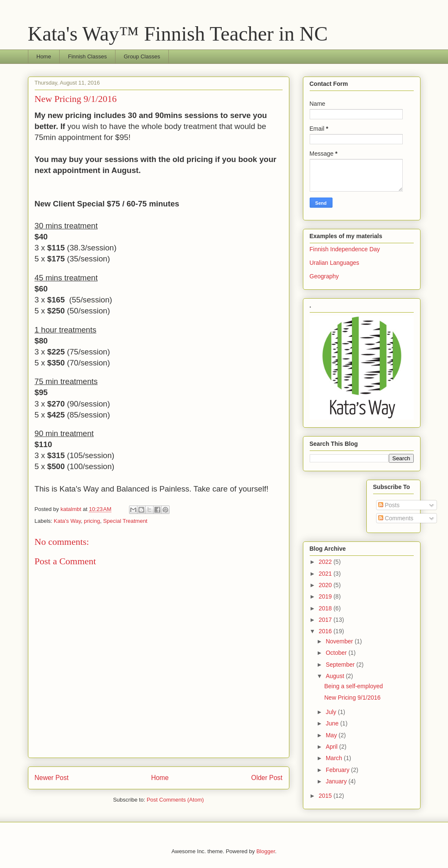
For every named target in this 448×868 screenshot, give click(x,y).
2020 (326, 585)
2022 (326, 562)
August (336, 676)
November (340, 641)
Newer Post (52, 778)
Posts (389, 505)
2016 (326, 631)
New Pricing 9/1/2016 (352, 698)
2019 (326, 596)
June (333, 723)
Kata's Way (67, 521)
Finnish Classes (88, 56)
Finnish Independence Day (345, 249)
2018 (326, 608)
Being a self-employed (353, 686)
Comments (396, 518)
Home (44, 56)
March (335, 758)
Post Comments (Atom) (175, 800)
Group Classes (142, 56)
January (337, 781)
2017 (326, 620)
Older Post (267, 778)
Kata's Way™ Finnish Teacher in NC (178, 34)
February (338, 770)
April (333, 747)
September (341, 665)
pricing (92, 521)
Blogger (266, 851)
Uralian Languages (335, 263)
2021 (326, 574)
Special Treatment (125, 521)
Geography (324, 276)
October (337, 653)
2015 (326, 796)
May (332, 735)
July (332, 712)
